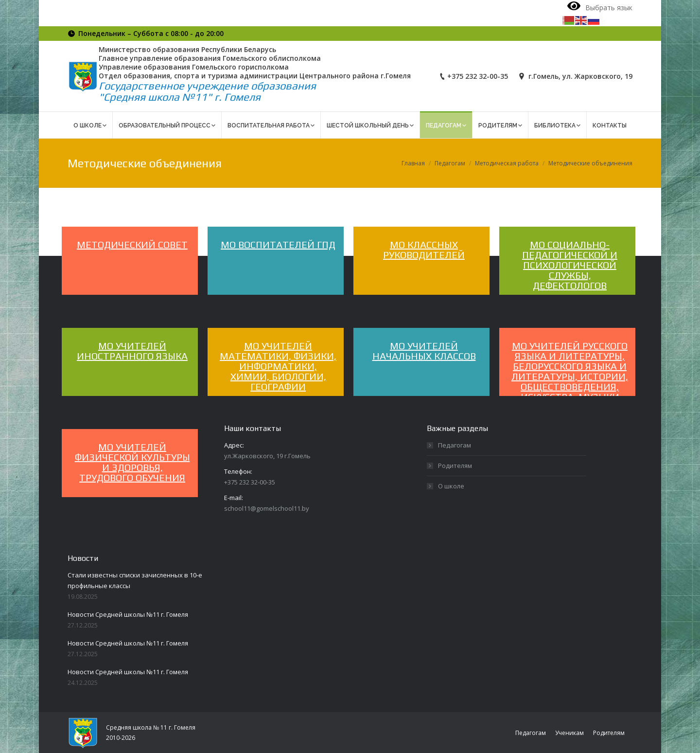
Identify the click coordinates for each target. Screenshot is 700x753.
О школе (451, 486)
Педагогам (450, 163)
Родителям (455, 466)
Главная (413, 163)
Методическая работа (507, 163)
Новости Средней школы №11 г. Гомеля (128, 614)
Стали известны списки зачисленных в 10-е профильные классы (135, 580)
